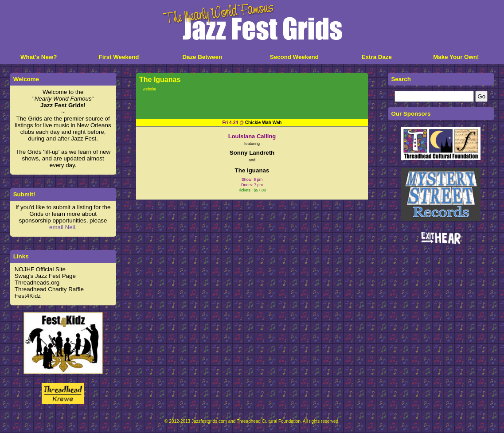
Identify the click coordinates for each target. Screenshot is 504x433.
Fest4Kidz (28, 296)
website (150, 89)
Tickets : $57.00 (252, 190)
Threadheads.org (37, 283)
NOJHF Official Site (40, 269)
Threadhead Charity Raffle (49, 289)
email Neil (62, 227)
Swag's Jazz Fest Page (45, 276)
